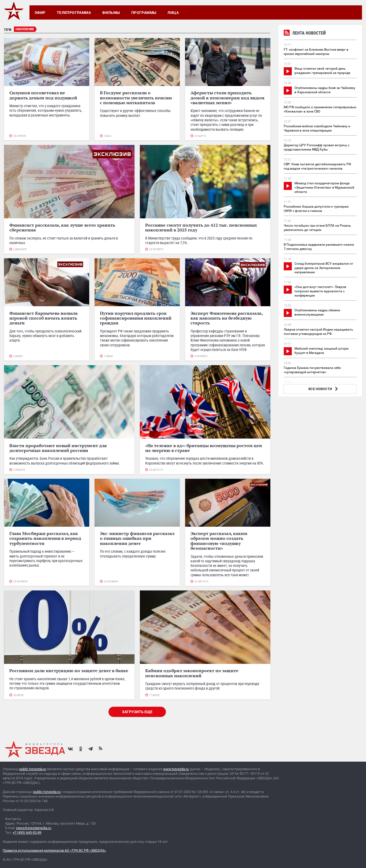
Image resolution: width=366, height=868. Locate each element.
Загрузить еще (137, 712)
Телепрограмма (74, 13)
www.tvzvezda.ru (176, 769)
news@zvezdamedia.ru (34, 828)
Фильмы (111, 13)
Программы (144, 13)
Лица (173, 13)
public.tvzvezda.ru (33, 769)
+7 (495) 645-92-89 (27, 833)
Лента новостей (305, 34)
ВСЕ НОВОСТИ (324, 389)
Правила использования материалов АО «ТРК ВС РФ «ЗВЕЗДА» (54, 850)
